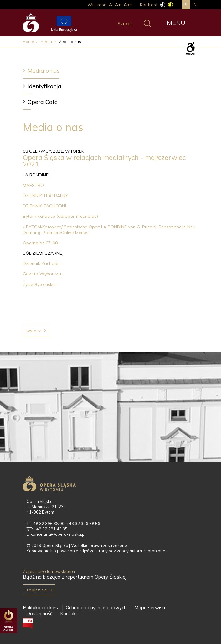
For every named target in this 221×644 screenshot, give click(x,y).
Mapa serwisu (150, 608)
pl (186, 5)
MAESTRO (33, 185)
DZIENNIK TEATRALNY (46, 196)
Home (28, 41)
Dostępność (39, 613)
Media (47, 41)
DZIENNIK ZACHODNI (44, 206)
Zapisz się (37, 590)
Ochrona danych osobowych (96, 608)
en (194, 5)
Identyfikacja (44, 86)
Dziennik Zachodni (42, 263)
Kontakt (69, 613)
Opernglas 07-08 (41, 243)
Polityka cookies (40, 608)
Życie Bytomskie (39, 284)
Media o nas (44, 71)
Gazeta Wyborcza (42, 274)
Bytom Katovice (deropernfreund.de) (60, 216)
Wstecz (34, 331)
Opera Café (43, 102)
